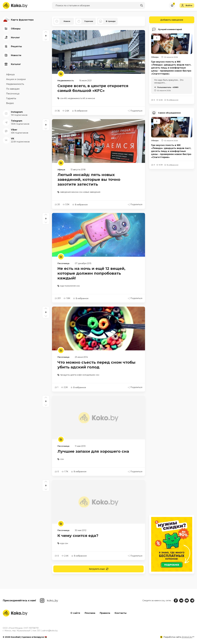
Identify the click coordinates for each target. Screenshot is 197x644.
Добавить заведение (166, 20)
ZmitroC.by (187, 637)
